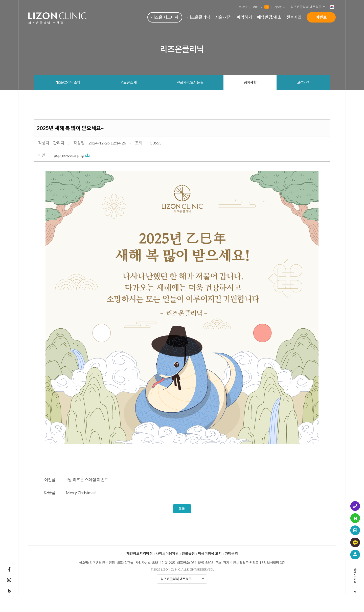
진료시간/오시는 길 (190, 82)
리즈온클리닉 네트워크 (309, 7)
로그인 (243, 7)
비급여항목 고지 (210, 554)
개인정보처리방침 (140, 554)
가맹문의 (280, 7)
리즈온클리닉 (199, 17)
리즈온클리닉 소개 (67, 82)
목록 (182, 509)
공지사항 (250, 82)
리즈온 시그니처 (165, 17)
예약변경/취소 (269, 17)
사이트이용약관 (167, 554)
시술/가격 (223, 17)
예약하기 (244, 17)
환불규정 (188, 554)
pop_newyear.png (69, 155)
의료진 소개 (128, 82)
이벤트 (321, 17)
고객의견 (303, 82)
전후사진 (294, 17)
